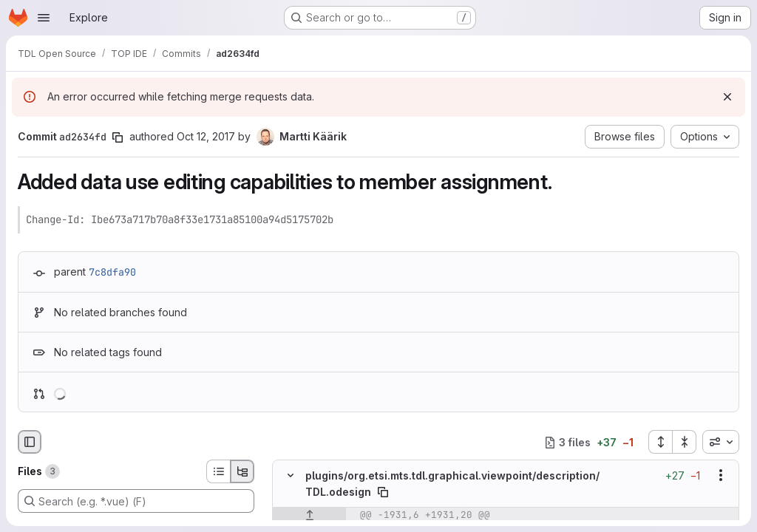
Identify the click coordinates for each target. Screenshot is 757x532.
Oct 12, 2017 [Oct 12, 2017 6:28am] (206, 136)
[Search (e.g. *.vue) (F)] (136, 501)
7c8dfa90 (112, 272)
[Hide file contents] (291, 476)
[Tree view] (242, 471)
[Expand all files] (660, 442)
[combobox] (721, 442)
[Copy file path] (383, 492)
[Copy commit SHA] (118, 137)
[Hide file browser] (30, 442)
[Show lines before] (309, 515)
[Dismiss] (727, 97)
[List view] (218, 471)
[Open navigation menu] (44, 18)
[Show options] (721, 476)
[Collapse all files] (685, 442)
